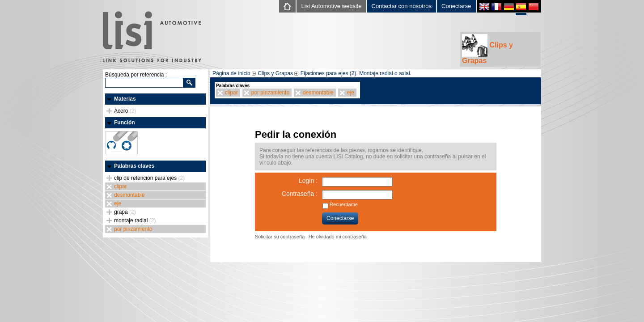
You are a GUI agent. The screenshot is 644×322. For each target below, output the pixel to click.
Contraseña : (300, 194)
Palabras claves (134, 166)
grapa (125, 212)
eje (118, 203)
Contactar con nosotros (402, 6)
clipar (121, 186)
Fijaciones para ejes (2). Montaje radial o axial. (356, 73)
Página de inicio (231, 73)
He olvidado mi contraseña (338, 237)
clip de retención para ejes (149, 178)
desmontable (129, 195)
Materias (125, 99)
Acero (125, 111)
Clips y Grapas (487, 49)
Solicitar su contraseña (280, 237)
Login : (308, 181)
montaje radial (135, 220)
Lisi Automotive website (331, 6)
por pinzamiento (133, 229)
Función (125, 123)
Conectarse (456, 6)
